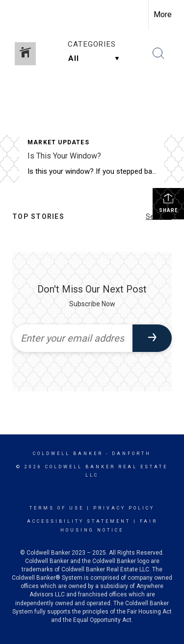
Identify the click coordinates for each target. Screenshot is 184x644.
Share (169, 203)
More (163, 14)
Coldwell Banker (68, 454)
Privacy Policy (124, 508)
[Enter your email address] (72, 338)
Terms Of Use (57, 508)
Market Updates (58, 142)
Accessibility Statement (79, 521)
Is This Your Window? (64, 156)
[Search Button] (158, 54)
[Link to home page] (16, 15)
